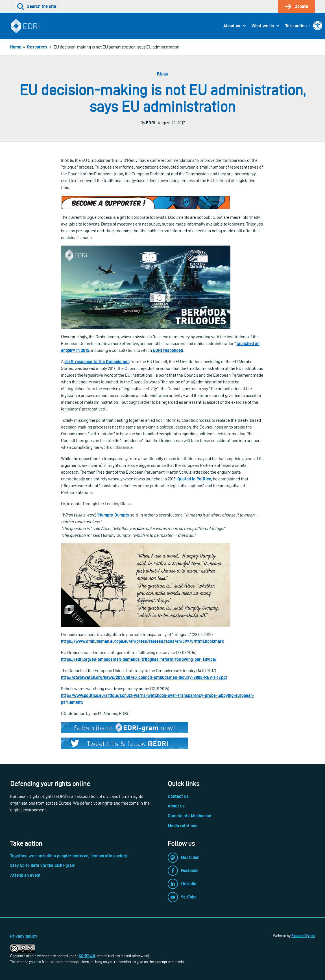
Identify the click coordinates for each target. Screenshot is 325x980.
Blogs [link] (162, 74)
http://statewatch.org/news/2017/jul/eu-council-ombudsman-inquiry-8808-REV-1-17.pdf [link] (144, 677)
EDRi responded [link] (168, 350)
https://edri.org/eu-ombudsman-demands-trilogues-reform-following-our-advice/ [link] (139, 659)
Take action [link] (296, 26)
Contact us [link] (178, 796)
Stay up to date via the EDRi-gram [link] (43, 865)
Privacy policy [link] (24, 936)
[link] (318, 26)
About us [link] (232, 26)
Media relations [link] (183, 826)
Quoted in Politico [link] (194, 479)
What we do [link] (263, 26)
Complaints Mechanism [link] (190, 816)
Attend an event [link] (25, 875)
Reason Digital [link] (303, 936)
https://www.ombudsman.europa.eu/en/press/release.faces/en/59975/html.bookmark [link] (142, 641)
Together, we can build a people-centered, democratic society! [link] (69, 856)
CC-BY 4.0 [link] (87, 956)
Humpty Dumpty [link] (114, 515)
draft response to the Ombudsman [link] (97, 362)
